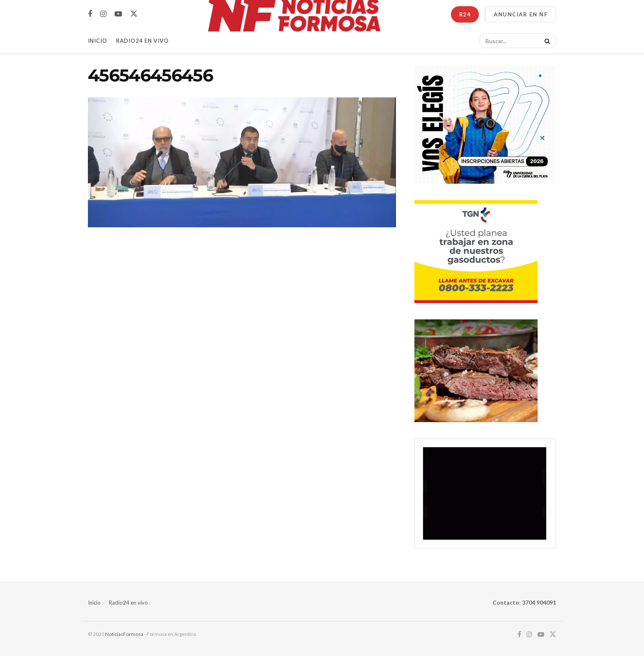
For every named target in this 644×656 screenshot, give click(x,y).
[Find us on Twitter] (134, 14)
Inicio (98, 41)
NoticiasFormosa (124, 634)
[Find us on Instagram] (103, 14)
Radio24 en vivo (128, 603)
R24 (465, 14)
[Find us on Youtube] (118, 14)
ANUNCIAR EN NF (521, 14)
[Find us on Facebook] (90, 14)
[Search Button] (546, 41)
